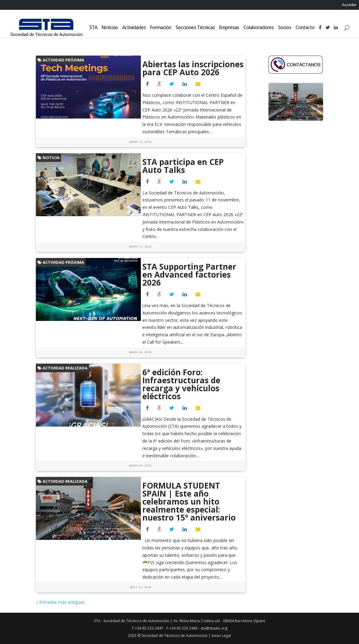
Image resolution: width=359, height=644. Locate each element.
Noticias (110, 28)
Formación (161, 28)
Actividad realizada (62, 368)
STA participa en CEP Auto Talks (183, 166)
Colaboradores (259, 28)
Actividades (134, 28)
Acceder (349, 5)
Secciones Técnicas (195, 28)
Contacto (305, 28)
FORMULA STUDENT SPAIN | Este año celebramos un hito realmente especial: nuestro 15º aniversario (189, 502)
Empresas (229, 28)
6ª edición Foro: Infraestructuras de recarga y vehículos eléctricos (181, 384)
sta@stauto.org (214, 628)
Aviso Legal (221, 636)
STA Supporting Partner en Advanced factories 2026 (189, 275)
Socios (285, 28)
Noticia (48, 158)
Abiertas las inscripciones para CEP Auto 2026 (193, 68)
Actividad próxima (61, 60)
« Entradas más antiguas (60, 602)
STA (93, 28)
